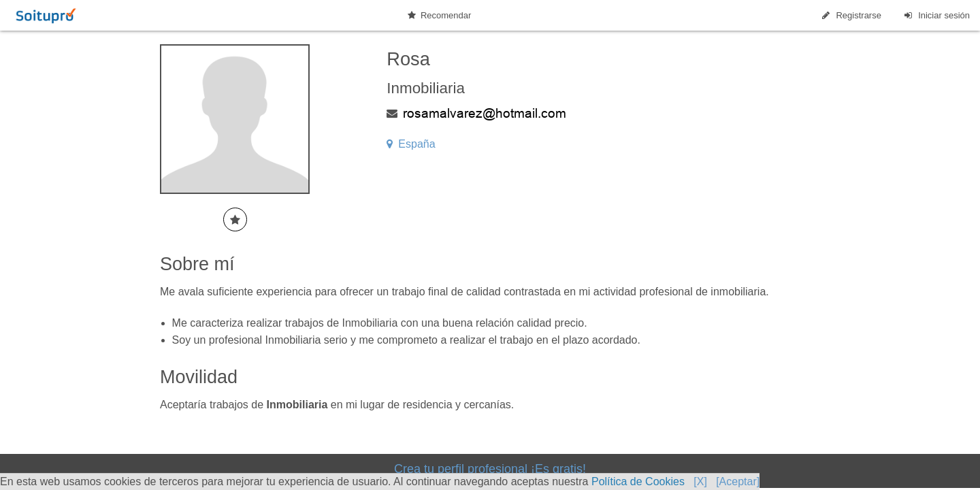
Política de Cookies (638, 481)
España (411, 144)
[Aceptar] (738, 481)
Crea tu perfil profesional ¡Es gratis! (490, 469)
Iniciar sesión (936, 15)
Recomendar (439, 15)
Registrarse (851, 15)
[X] (700, 481)
